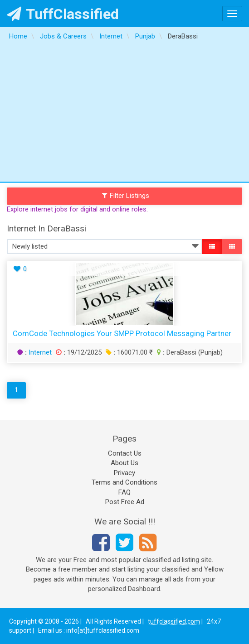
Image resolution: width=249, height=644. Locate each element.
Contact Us (125, 453)
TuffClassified (63, 14)
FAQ (124, 492)
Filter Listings (126, 196)
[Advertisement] (124, 114)
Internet (40, 352)
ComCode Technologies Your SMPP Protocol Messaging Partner (122, 333)
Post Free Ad (125, 502)
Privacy (124, 473)
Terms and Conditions (124, 482)
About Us (124, 463)
